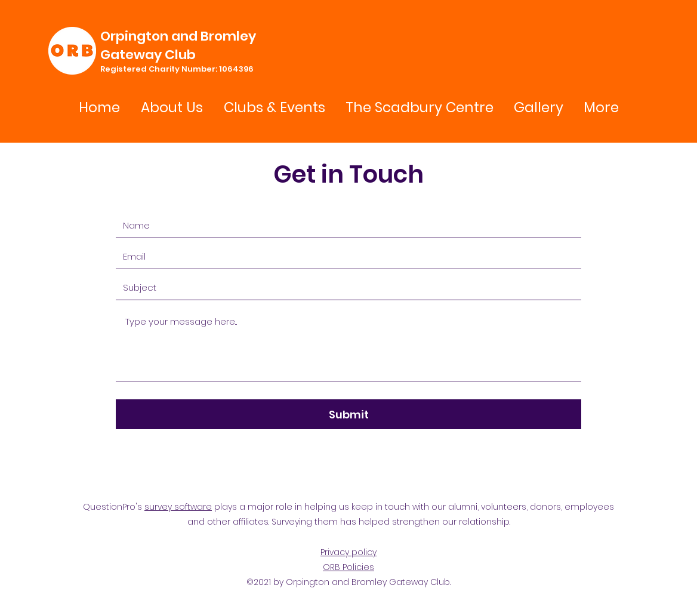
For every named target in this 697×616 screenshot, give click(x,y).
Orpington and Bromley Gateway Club (178, 45)
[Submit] (348, 414)
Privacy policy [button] (348, 552)
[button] (274, 107)
